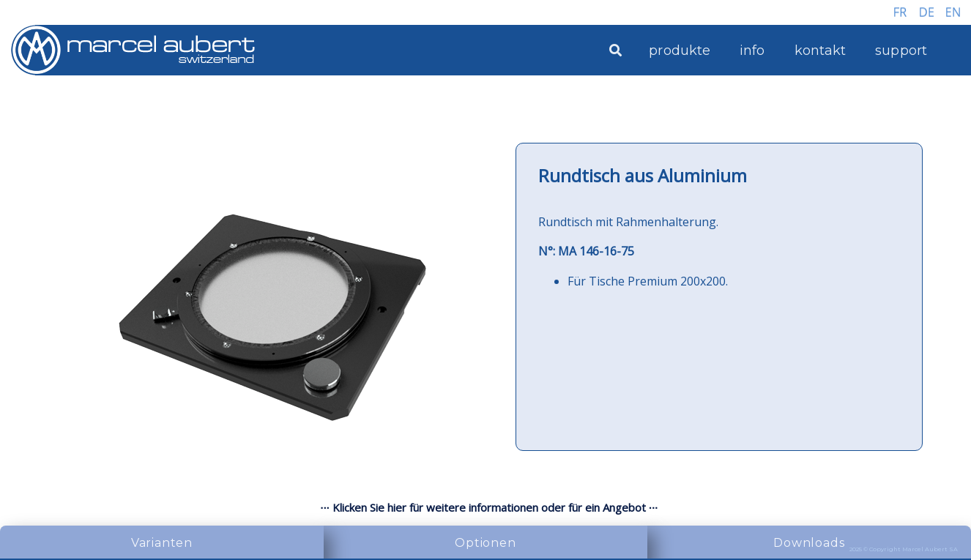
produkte (680, 51)
